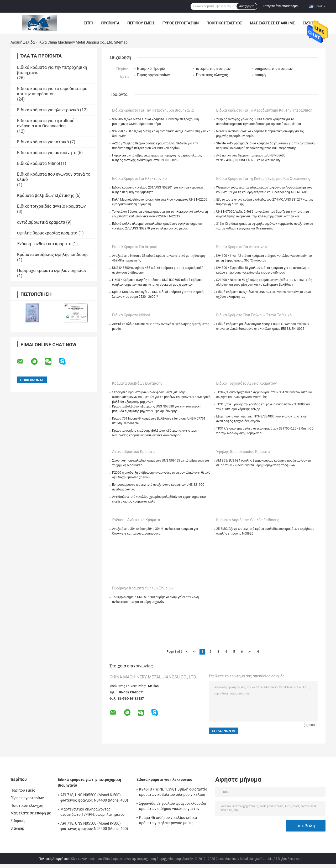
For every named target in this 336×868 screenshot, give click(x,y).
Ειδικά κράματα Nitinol (38, 163)
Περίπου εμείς (141, 23)
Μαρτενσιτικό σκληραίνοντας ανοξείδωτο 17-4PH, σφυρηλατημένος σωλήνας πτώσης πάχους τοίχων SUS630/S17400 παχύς (93, 813)
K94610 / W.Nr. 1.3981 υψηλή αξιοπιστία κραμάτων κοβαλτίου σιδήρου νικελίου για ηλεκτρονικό (173, 793)
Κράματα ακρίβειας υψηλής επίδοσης (53, 255)
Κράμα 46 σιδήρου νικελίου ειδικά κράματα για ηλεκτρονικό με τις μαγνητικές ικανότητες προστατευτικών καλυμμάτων (174, 821)
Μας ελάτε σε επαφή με (272, 23)
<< (195, 652)
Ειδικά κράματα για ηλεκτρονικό (48, 110)
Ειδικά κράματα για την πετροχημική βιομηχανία (153, 110)
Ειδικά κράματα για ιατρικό (43, 142)
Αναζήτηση (247, 6)
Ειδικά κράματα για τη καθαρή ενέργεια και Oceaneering (46, 123)
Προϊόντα (110, 23)
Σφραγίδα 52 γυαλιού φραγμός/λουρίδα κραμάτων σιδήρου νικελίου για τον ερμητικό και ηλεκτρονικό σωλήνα (173, 807)
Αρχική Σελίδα (23, 42)
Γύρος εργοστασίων (181, 23)
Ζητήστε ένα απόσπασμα (280, 6)
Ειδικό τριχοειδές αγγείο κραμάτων (51, 206)
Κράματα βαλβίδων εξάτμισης (46, 195)
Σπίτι (89, 23)
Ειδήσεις (311, 23)
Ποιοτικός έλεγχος (224, 23)
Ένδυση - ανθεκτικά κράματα (44, 244)
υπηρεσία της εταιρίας (274, 69)
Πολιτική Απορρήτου (54, 859)
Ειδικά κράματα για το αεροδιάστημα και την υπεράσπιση (52, 91)
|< (187, 652)
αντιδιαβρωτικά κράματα (41, 222)
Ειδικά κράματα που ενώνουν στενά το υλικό (254, 315)
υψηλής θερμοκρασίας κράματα (47, 233)
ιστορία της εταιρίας (213, 69)
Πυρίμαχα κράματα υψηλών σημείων (52, 271)
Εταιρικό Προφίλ (151, 69)
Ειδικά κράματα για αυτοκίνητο (47, 153)
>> (250, 652)
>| (258, 652)
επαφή (260, 75)
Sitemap (17, 828)
